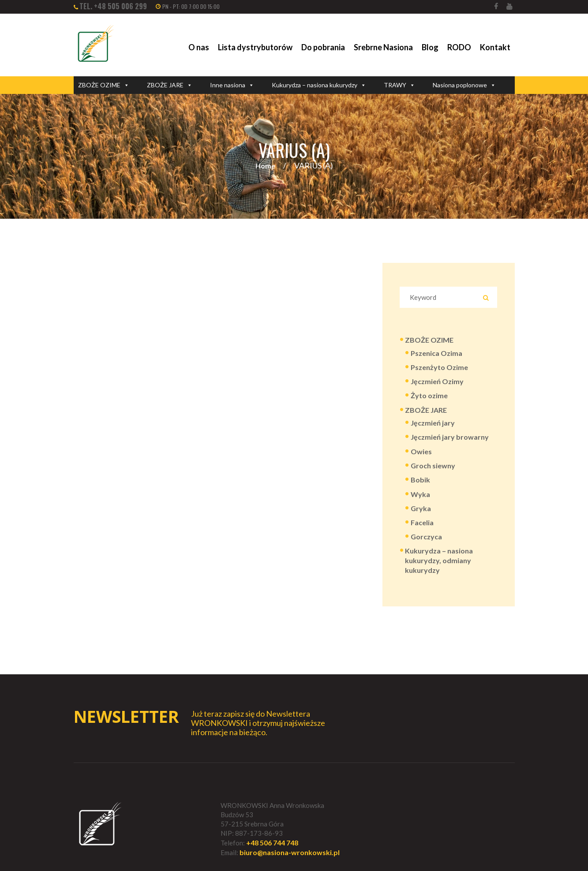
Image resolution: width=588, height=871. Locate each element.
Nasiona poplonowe (464, 85)
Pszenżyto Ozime (439, 367)
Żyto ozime (429, 395)
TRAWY (399, 85)
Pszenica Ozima (436, 353)
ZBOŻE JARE (170, 85)
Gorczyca (426, 536)
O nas (199, 47)
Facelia (422, 522)
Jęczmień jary (433, 423)
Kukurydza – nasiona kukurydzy (319, 85)
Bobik (420, 480)
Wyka (420, 494)
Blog (430, 47)
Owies (421, 451)
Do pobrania (323, 47)
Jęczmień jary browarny (450, 437)
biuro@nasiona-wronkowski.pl (290, 852)
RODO (459, 47)
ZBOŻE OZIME (104, 85)
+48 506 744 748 (272, 843)
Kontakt (495, 47)
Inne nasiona (232, 85)
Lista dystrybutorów (255, 47)
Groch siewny (433, 465)
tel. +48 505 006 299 (113, 6)
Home (265, 166)
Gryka (421, 508)
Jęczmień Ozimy (437, 381)
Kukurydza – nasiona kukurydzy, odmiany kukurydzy (439, 560)
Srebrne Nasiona (383, 47)
